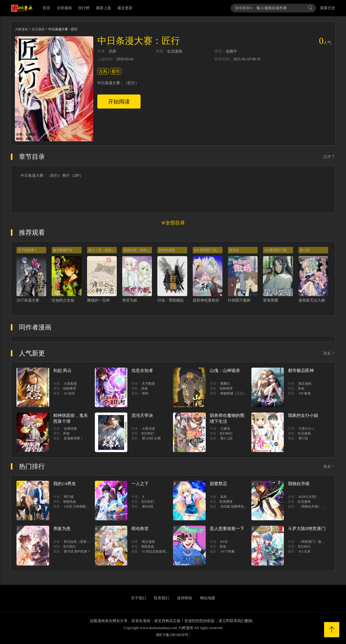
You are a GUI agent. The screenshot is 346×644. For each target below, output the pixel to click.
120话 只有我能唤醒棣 (80, 506)
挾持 (145, 393)
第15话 (305, 250)
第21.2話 (226, 438)
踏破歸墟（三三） (233, 393)
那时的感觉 (167, 250)
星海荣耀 (271, 300)
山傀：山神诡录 (225, 370)
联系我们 (161, 598)
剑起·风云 (62, 370)
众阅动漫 (70, 429)
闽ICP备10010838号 (172, 635)
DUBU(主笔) (307, 497)
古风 (103, 71)
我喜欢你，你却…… (138, 250)
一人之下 (140, 484)
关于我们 (138, 598)
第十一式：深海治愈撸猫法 (108, 250)
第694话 (148, 506)
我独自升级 (299, 484)
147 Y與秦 (228, 551)
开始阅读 (119, 102)
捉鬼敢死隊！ (74, 438)
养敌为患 (62, 529)
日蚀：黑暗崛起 (171, 300)
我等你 (234, 250)
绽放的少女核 (63, 300)
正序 (329, 157)
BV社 (224, 542)
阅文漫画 (305, 384)
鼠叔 (224, 497)
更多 (329, 353)
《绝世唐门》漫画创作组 (316, 542)
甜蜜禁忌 (218, 484)
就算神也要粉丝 (206, 300)
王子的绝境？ (28, 250)
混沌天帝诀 (142, 415)
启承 (112, 51)
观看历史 (328, 8)
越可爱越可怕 (63, 250)
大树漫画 (21, 29)
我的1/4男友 (65, 484)
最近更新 (125, 8)
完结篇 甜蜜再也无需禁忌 (239, 506)
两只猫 (69, 497)
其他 (144, 388)
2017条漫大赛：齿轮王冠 (37, 300)
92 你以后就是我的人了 (159, 551)
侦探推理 (69, 388)
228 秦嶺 (305, 393)
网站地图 (208, 598)
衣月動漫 (148, 384)
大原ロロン (307, 429)
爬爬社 (225, 384)
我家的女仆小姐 (303, 415)
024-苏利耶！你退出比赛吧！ (215, 250)
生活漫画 (38, 29)
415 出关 (305, 551)
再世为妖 (130, 300)
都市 (116, 71)
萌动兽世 (140, 529)
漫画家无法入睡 (312, 300)
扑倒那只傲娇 (239, 300)
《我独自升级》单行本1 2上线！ (322, 506)
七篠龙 (225, 429)
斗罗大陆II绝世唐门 (307, 529)
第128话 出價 (151, 438)
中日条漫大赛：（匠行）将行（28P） (52, 176)
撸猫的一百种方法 (102, 300)
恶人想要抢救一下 (227, 529)
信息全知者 (142, 370)
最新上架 (104, 8)
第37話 (303, 438)
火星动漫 (148, 429)
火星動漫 (70, 384)
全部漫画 (64, 8)
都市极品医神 (301, 370)
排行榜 (84, 8)
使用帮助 (185, 598)
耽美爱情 (226, 502)
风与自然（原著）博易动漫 (83, 542)
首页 (46, 8)
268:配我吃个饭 (275, 250)
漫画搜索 (244, 8)
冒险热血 (69, 502)
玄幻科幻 (148, 433)
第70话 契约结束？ (77, 551)
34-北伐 (69, 393)
